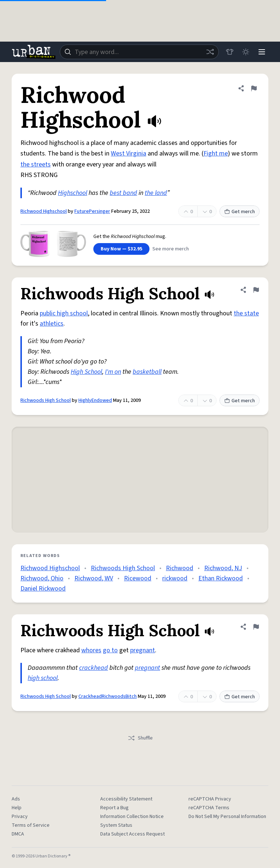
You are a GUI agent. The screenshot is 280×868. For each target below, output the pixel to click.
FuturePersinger (92, 211)
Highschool (73, 193)
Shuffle (140, 738)
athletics (52, 324)
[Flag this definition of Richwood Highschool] (254, 88)
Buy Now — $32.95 (121, 249)
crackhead (94, 668)
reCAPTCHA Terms (209, 808)
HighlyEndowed (95, 400)
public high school (64, 313)
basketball (147, 372)
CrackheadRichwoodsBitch (108, 696)
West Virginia (129, 153)
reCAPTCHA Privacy (210, 799)
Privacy (20, 817)
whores (91, 650)
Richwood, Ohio (42, 578)
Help (17, 808)
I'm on (113, 372)
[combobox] (139, 52)
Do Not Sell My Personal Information (227, 817)
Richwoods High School (46, 400)
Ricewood (138, 578)
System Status (116, 825)
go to (110, 650)
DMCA (18, 834)
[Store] (230, 52)
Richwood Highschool (44, 211)
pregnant (143, 650)
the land (156, 193)
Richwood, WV (94, 578)
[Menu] (262, 52)
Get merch (240, 212)
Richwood (180, 568)
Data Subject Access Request (133, 834)
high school (43, 678)
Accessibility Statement (126, 799)
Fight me (216, 153)
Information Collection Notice (132, 817)
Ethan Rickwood (221, 578)
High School (86, 372)
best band (123, 193)
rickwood (175, 578)
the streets (36, 164)
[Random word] (210, 52)
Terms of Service (31, 825)
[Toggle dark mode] (246, 52)
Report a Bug (114, 808)
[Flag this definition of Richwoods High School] (256, 290)
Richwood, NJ (223, 568)
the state (246, 313)
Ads (16, 799)
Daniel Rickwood (43, 589)
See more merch (171, 249)
